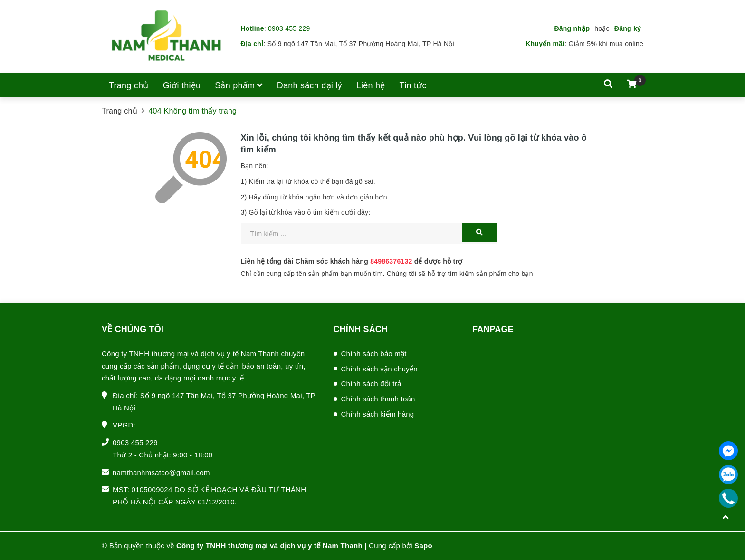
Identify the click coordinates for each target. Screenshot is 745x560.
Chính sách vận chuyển (379, 369)
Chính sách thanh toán (378, 399)
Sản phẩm (239, 85)
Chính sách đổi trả (371, 384)
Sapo (423, 546)
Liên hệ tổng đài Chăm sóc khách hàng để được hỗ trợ (352, 261)
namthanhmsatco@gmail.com (161, 472)
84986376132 (391, 261)
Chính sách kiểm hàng (378, 414)
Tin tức (413, 85)
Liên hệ (371, 85)
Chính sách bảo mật (374, 354)
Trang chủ (129, 85)
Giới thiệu (182, 85)
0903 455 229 (289, 28)
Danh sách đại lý (310, 85)
